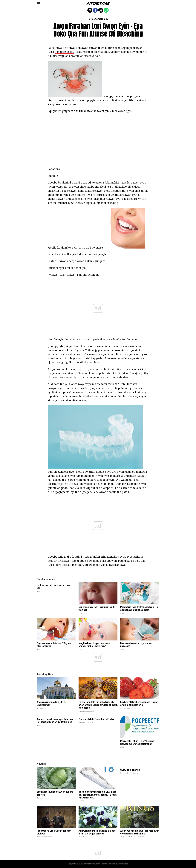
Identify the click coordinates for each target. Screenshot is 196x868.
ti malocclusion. (64, 52)
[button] (38, 3)
